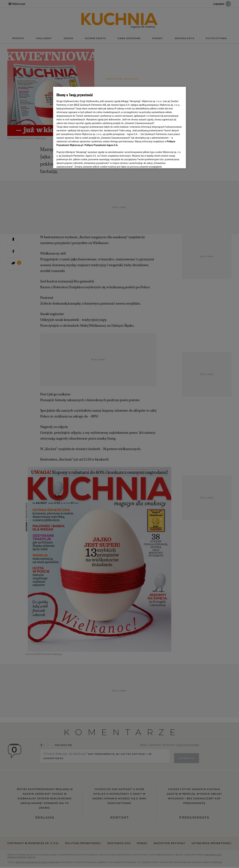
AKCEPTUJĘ (171, 162)
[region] (119, 127)
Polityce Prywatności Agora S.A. (101, 145)
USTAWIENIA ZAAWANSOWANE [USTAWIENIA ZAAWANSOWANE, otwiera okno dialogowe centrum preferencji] (78, 162)
